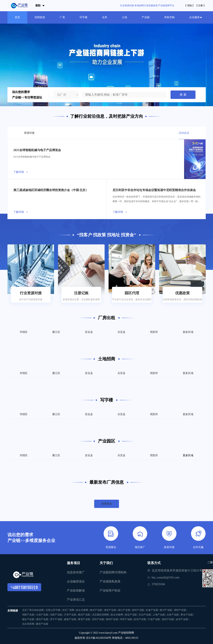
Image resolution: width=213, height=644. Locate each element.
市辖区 (24, 332)
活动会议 (184, 133)
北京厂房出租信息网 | (34, 610)
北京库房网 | (29, 624)
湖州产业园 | (181, 610)
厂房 (62, 17)
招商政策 (40, 17)
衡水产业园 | (97, 610)
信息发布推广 (76, 572)
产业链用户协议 (110, 590)
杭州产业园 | (141, 619)
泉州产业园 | (139, 610)
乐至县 (121, 332)
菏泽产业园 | (127, 619)
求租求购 (169, 17)
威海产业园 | (71, 619)
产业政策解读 (76, 590)
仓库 (105, 17)
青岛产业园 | (187, 615)
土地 (124, 17)
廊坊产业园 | (85, 615)
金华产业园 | (183, 619)
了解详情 (19, 172)
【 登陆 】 (189, 6)
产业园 (146, 17)
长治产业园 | (146, 615)
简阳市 (154, 332)
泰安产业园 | (111, 610)
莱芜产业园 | (85, 619)
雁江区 (56, 332)
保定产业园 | (132, 615)
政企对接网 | (83, 610)
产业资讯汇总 (76, 600)
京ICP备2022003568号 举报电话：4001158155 (112, 638)
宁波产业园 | (155, 619)
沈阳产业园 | (57, 615)
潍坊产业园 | (43, 619)
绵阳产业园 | (29, 615)
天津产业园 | (71, 615)
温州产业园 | (169, 619)
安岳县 (89, 332)
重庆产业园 (42, 624)
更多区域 (188, 332)
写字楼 (83, 17)
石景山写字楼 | (54, 610)
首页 (17, 17)
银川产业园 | (167, 610)
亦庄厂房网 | (69, 610)
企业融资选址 (76, 581)
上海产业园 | (160, 615)
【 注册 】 (201, 6)
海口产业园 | (125, 610)
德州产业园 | (113, 619)
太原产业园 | (174, 615)
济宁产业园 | (57, 619)
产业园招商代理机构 (113, 572)
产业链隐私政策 (110, 581)
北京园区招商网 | (101, 615)
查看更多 (107, 504)
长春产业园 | (153, 610)
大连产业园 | (43, 615)
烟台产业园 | (29, 619)
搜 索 (183, 95)
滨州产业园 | (99, 619)
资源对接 (29, 133)
